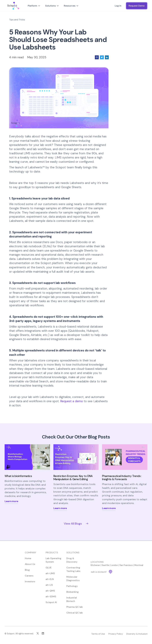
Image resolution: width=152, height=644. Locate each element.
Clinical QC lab (74, 615)
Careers (29, 578)
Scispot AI (51, 605)
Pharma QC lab (74, 609)
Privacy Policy (115, 636)
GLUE (49, 570)
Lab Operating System (53, 562)
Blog (27, 572)
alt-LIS (49, 587)
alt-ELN (50, 581)
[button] (34, 6)
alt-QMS (50, 593)
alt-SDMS (51, 599)
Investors (30, 584)
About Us (30, 566)
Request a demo (72, 401)
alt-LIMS (50, 576)
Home (28, 561)
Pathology (72, 588)
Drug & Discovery (72, 562)
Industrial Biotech (71, 602)
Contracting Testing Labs (73, 572)
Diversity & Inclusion (137, 636)
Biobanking (72, 594)
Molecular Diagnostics (73, 581)
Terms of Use (98, 636)
